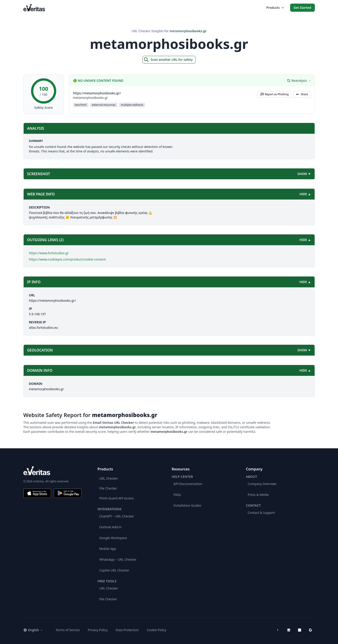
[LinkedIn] (289, 630)
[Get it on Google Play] (68, 493)
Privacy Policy (98, 630)
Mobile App (108, 549)
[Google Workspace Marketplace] (310, 630)
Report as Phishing (275, 94)
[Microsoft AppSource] (300, 630)
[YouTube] (278, 630)
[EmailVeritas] (34, 8)
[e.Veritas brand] (52, 471)
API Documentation (188, 484)
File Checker (108, 488)
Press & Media (258, 495)
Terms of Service (68, 630)
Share (302, 94)
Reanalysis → (299, 80)
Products (275, 8)
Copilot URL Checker (114, 570)
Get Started (302, 8)
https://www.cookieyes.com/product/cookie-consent (67, 259)
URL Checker (109, 478)
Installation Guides (187, 505)
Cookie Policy (157, 630)
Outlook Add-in (111, 527)
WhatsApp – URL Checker (118, 559)
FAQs (177, 495)
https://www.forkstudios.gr (49, 253)
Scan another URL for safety (168, 60)
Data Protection (127, 630)
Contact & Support (261, 513)
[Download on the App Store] (37, 493)
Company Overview (262, 484)
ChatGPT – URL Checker (117, 516)
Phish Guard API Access (117, 498)
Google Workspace (113, 538)
